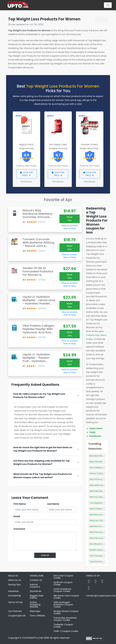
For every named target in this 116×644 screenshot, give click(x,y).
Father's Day (93, 335)
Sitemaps (35, 611)
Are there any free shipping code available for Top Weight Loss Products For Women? (42, 462)
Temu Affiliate (37, 616)
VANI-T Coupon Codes (66, 631)
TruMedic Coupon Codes (63, 626)
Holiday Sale (37, 576)
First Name (20, 504)
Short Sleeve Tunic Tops (101, 468)
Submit (45, 555)
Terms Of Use (15, 602)
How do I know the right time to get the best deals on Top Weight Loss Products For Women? (43, 449)
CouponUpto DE (17, 616)
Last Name (53, 504)
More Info (70, 219)
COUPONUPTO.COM (33, 638)
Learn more (96, 428)
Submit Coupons (35, 586)
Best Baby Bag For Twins (101, 491)
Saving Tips (14, 585)
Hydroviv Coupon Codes (63, 583)
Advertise (13, 591)
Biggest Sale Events (37, 597)
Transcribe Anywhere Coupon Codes (65, 619)
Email (17, 516)
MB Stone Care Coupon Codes (66, 597)
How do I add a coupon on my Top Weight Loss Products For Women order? (39, 396)
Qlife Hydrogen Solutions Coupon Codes (63, 605)
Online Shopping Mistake (35, 605)
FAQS (92, 432)
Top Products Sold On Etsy (102, 556)
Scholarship (15, 596)
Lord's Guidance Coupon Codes (62, 590)
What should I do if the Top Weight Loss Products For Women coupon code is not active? (43, 476)
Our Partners (15, 611)
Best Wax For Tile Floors (101, 526)
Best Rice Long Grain (99, 515)
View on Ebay (70, 228)
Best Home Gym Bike (100, 479)
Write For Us (15, 580)
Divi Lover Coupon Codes (63, 577)
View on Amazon (70, 226)
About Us (13, 576)
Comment (19, 529)
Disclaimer (36, 591)
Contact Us (36, 580)
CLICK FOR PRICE (26, 174)
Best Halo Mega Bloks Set (102, 462)
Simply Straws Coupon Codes (66, 612)
